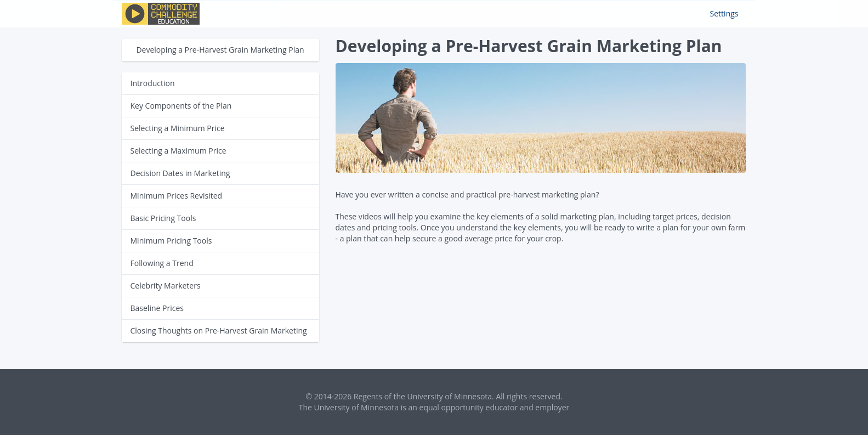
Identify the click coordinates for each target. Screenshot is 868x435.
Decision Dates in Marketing (180, 173)
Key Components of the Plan (181, 106)
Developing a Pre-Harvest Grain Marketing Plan (220, 50)
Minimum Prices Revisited (177, 196)
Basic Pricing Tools (163, 218)
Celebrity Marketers (166, 286)
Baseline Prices (157, 308)
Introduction (153, 83)
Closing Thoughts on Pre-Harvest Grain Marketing (219, 331)
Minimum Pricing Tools (171, 241)
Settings (724, 13)
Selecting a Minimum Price (178, 128)
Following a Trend (162, 263)
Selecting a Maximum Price (178, 151)
